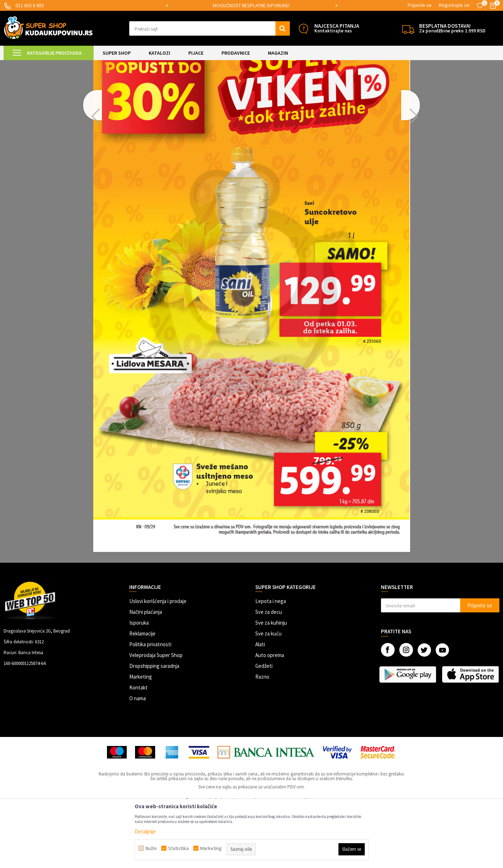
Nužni (151, 848)
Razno (262, 737)
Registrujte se (454, 5)
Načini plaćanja (146, 672)
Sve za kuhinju (271, 683)
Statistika (178, 848)
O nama (138, 758)
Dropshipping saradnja (154, 726)
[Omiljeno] (480, 6)
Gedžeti (264, 726)
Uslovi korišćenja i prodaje (158, 661)
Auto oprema (270, 715)
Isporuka (139, 683)
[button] (210, 28)
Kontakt (138, 748)
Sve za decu (269, 672)
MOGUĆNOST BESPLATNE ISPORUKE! (303, 5)
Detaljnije (145, 831)
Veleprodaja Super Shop (156, 715)
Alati (260, 704)
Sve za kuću (268, 694)
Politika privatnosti (150, 704)
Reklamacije (142, 694)
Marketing (141, 737)
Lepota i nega (271, 661)
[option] (304, 6)
